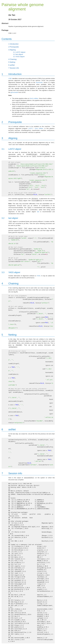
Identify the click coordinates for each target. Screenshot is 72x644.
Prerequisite (14, 47)
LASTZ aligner (19, 52)
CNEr (10, 78)
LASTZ (30, 128)
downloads (39, 82)
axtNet (12, 65)
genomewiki (14, 92)
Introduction (13, 44)
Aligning (12, 50)
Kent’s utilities (34, 98)
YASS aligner (19, 57)
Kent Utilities (39, 128)
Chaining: (13, 59)
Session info (14, 68)
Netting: (12, 62)
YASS (39, 276)
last (38, 212)
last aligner (18, 54)
